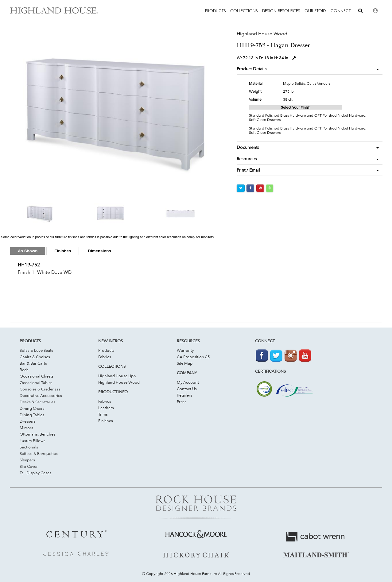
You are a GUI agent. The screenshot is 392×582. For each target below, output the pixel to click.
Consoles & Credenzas (40, 389)
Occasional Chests (37, 376)
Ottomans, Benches (37, 434)
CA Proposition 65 (193, 357)
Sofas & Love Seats (36, 350)
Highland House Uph (117, 376)
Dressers (28, 421)
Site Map (185, 363)
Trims (103, 414)
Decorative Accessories (41, 395)
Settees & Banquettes (39, 453)
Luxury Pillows (33, 440)
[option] (108, 110)
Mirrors (26, 428)
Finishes (106, 421)
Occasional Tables (36, 382)
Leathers (106, 408)
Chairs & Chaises (35, 357)
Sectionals (29, 447)
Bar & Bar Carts (33, 363)
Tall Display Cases (35, 473)
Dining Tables (32, 415)
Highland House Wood (119, 382)
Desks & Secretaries (37, 402)
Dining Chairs (32, 408)
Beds (24, 370)
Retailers (184, 395)
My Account (188, 382)
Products (106, 350)
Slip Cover (29, 466)
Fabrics (105, 357)
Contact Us (187, 389)
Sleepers (27, 460)
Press (182, 402)
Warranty (185, 350)
